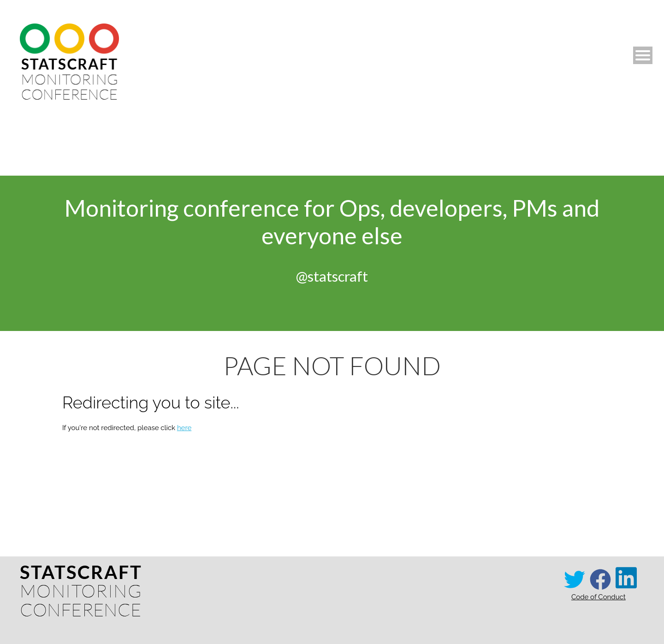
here (184, 428)
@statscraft (332, 276)
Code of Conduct (599, 597)
